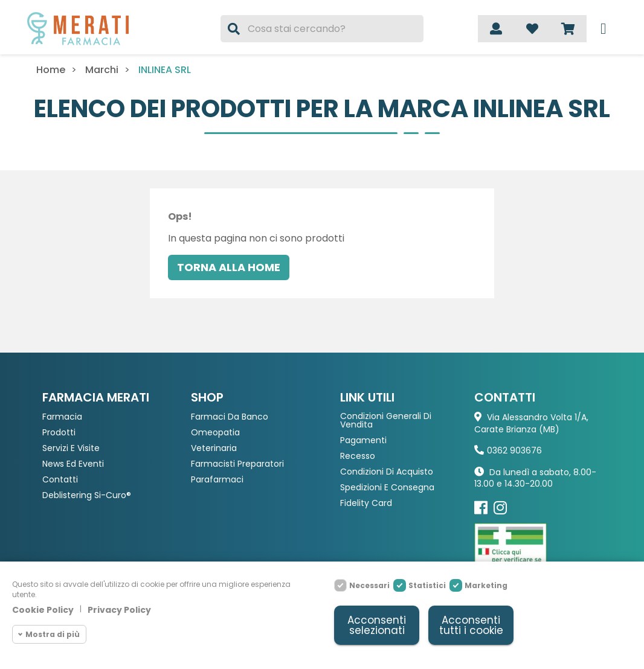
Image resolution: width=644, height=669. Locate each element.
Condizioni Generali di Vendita (386, 421)
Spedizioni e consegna (387, 488)
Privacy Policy (119, 610)
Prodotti (59, 433)
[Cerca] (322, 29)
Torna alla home (229, 267)
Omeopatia (215, 433)
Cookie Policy (43, 610)
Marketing (486, 585)
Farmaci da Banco (230, 417)
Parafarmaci (217, 480)
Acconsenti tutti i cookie (471, 625)
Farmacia (62, 417)
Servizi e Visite (71, 448)
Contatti (60, 480)
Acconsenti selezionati (377, 625)
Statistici (427, 585)
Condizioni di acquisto (387, 472)
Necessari (369, 585)
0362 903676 (514, 450)
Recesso (358, 456)
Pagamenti (363, 440)
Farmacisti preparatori (237, 464)
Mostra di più (53, 634)
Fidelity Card (366, 503)
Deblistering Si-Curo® (87, 495)
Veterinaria (214, 448)
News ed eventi (73, 464)
